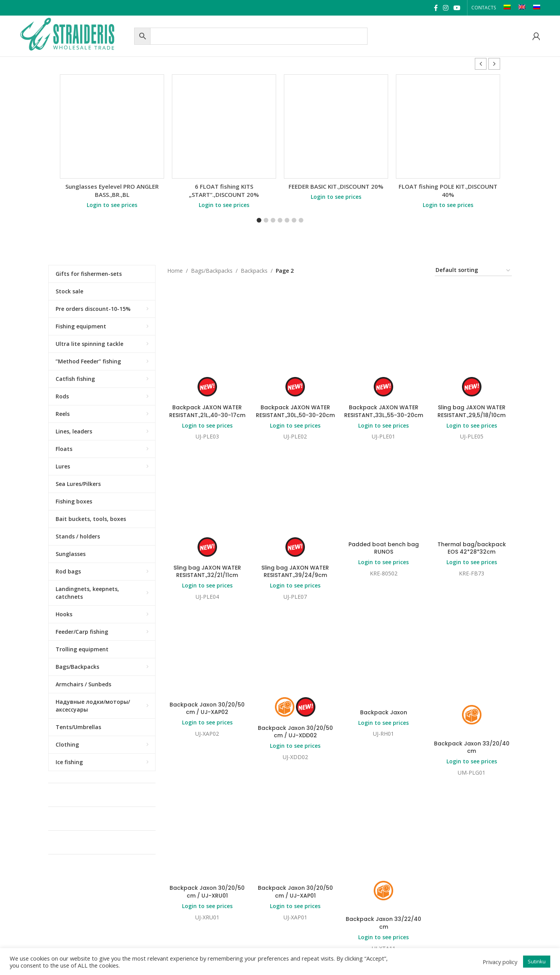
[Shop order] (473, 271)
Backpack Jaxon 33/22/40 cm (383, 835)
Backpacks (254, 271)
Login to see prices (112, 205)
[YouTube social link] (457, 8)
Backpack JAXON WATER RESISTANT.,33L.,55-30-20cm (384, 411)
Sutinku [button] (537, 961)
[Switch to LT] (507, 8)
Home (175, 271)
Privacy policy (500, 962)
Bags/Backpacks (212, 271)
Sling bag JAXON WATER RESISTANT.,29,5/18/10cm (472, 411)
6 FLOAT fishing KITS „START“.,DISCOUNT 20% (224, 190)
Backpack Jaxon (384, 640)
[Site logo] (75, 35)
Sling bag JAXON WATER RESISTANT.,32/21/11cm (207, 572)
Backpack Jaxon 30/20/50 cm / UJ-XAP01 (295, 804)
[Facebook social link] (436, 8)
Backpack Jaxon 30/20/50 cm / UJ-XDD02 (295, 732)
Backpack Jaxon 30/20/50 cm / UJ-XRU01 (207, 804)
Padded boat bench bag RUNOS (384, 548)
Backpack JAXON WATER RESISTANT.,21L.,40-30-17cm (207, 411)
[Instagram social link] (445, 8)
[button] (494, 64)
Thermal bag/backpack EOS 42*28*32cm (472, 548)
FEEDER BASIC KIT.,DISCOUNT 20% (336, 186)
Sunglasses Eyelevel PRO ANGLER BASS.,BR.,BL (112, 190)
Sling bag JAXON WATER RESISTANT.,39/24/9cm (295, 572)
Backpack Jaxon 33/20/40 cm (472, 675)
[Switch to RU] (537, 8)
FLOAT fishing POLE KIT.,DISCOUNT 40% (448, 190)
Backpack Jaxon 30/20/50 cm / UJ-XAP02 (207, 636)
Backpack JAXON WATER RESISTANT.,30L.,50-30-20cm (295, 411)
